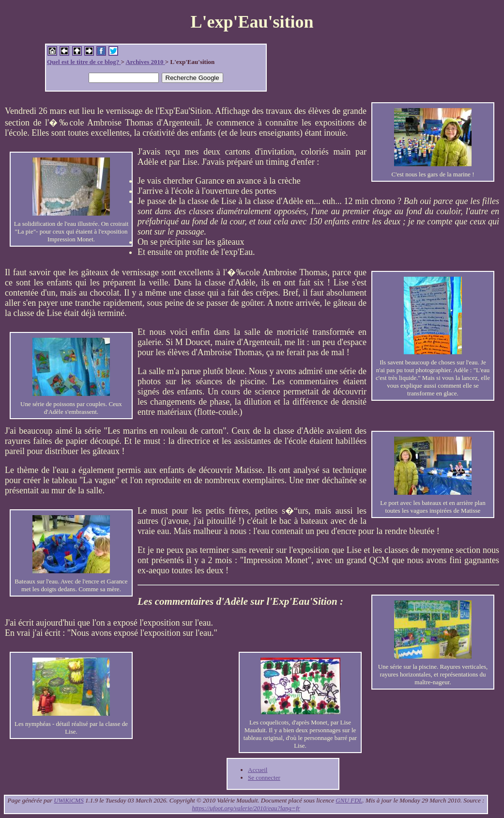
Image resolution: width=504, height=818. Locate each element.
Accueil (258, 770)
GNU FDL (349, 800)
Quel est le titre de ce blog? (84, 62)
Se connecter (264, 778)
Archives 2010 (145, 62)
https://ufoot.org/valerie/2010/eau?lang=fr (246, 808)
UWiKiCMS (69, 800)
